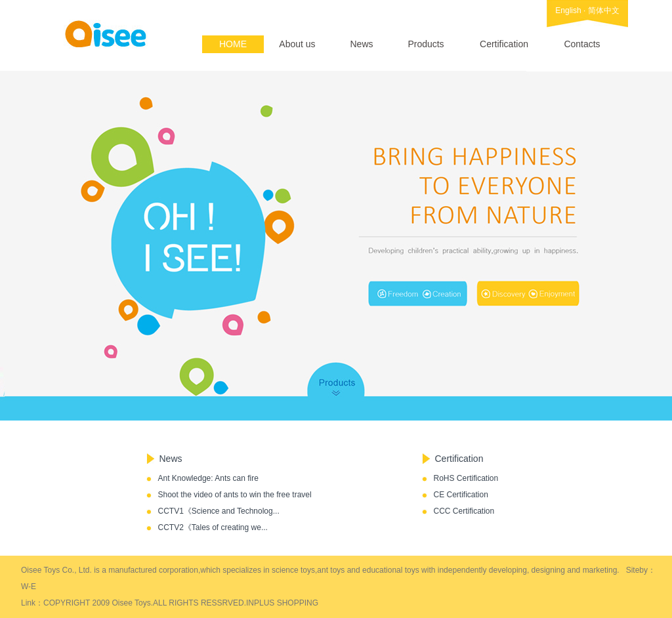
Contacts (582, 44)
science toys (293, 570)
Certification (504, 44)
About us (297, 44)
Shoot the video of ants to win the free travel (235, 495)
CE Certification (461, 495)
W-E (29, 587)
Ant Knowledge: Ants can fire (208, 478)
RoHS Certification (466, 478)
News (361, 44)
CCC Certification (464, 511)
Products (426, 44)
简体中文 (604, 10)
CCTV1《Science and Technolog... (219, 511)
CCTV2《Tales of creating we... (213, 527)
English (568, 10)
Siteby (637, 570)
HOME (233, 44)
